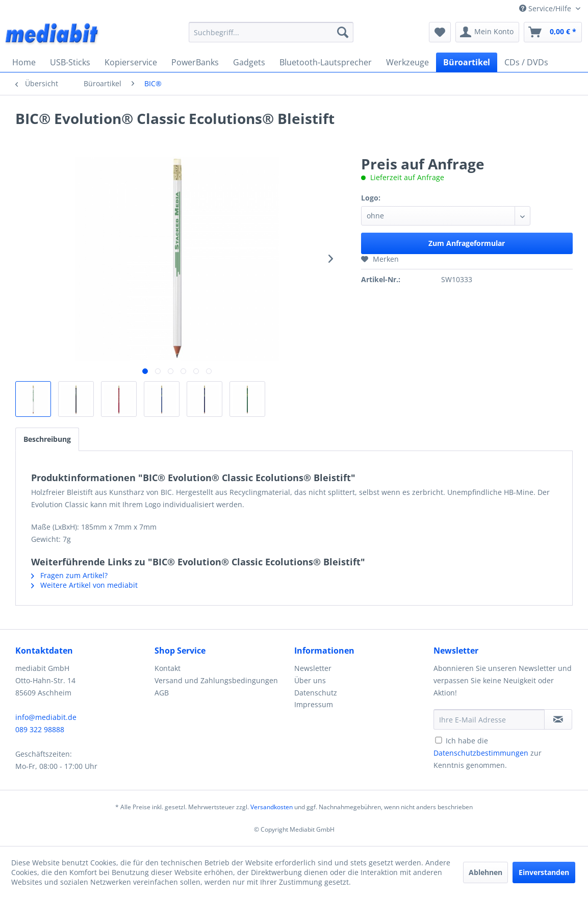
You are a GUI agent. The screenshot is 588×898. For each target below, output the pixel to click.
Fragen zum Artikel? (69, 575)
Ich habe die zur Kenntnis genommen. (488, 753)
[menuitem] (271, 32)
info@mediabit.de (46, 717)
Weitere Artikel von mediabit (84, 585)
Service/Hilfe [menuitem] (546, 8)
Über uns (310, 680)
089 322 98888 (40, 729)
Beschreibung (47, 439)
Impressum (314, 704)
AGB (162, 693)
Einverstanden (544, 872)
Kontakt (168, 668)
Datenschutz (316, 693)
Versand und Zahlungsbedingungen (216, 680)
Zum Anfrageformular (467, 243)
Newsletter (313, 668)
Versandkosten (272, 807)
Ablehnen (485, 872)
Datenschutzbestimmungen (481, 753)
